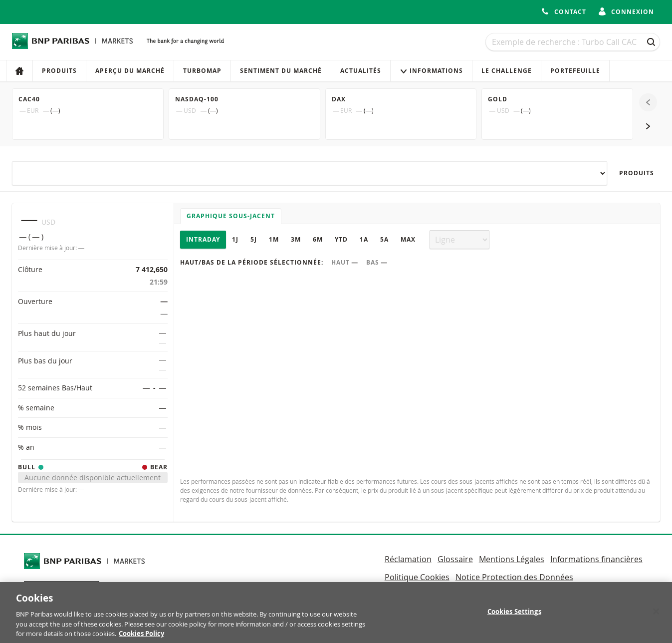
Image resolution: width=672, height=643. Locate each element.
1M (274, 239)
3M (296, 239)
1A (364, 239)
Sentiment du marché (281, 71)
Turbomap (202, 71)
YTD (341, 239)
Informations (431, 71)
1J (235, 239)
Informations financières (596, 559)
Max (408, 239)
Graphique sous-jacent (231, 216)
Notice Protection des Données (514, 577)
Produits (59, 71)
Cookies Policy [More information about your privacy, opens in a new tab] (141, 638)
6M (318, 239)
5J (254, 239)
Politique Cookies (417, 577)
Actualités (361, 71)
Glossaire (455, 559)
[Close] (656, 616)
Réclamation (408, 559)
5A (384, 239)
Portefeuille (575, 71)
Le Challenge (507, 71)
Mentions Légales (512, 559)
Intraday (203, 239)
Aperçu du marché (130, 71)
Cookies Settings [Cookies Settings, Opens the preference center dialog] (514, 616)
